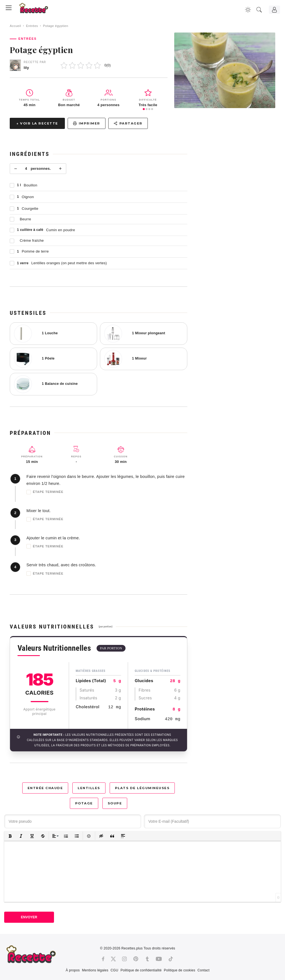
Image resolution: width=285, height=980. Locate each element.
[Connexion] (274, 10)
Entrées (32, 26)
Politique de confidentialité (141, 970)
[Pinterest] (136, 959)
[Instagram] (124, 959)
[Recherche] (259, 10)
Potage (84, 803)
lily (26, 68)
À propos (73, 970)
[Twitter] (113, 959)
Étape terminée (45, 492)
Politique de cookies (180, 970)
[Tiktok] (171, 959)
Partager (128, 123)
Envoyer (29, 917)
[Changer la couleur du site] (248, 10)
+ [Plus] (60, 169)
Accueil (15, 26)
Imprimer (87, 123)
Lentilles (89, 788)
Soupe (115, 803)
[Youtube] (159, 959)
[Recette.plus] (38, 10)
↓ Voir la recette (37, 123)
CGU (114, 970)
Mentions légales (95, 970)
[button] (10, 836)
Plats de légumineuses (142, 788)
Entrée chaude (45, 788)
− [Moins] (16, 169)
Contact (203, 970)
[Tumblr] (147, 959)
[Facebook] (103, 959)
